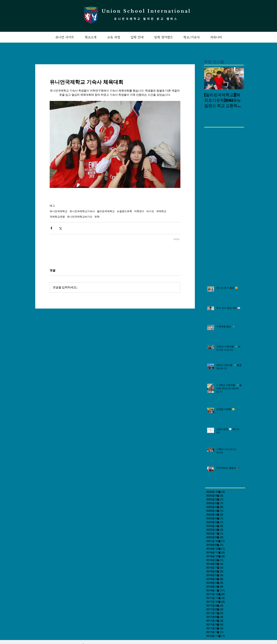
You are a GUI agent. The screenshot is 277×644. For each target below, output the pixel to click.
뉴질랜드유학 (124, 211)
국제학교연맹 (57, 217)
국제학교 (161, 211)
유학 (97, 217)
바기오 (150, 211)
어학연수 (139, 211)
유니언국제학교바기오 (80, 217)
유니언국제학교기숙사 (82, 211)
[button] (65, 37)
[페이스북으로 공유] (51, 228)
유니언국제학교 (59, 211)
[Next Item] (238, 78)
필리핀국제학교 (106, 211)
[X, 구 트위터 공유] (60, 228)
